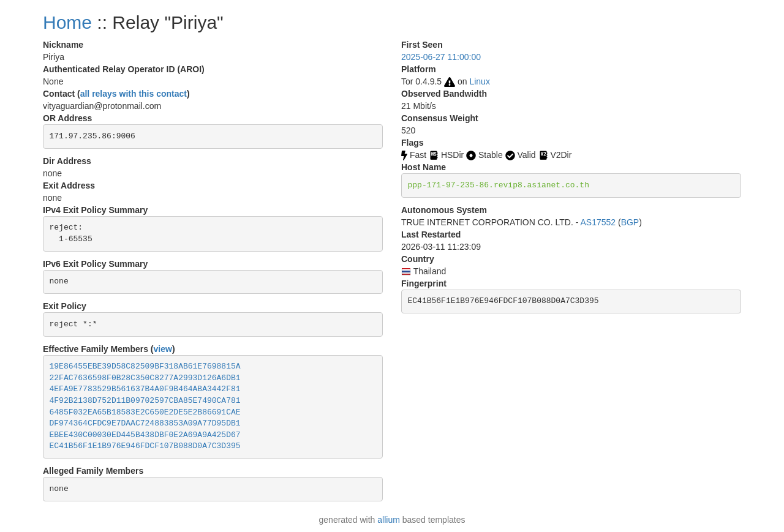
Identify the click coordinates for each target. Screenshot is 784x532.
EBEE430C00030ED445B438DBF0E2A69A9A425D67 (145, 435)
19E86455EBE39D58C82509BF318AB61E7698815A (145, 366)
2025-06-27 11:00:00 (441, 57)
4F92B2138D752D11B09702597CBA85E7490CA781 (145, 401)
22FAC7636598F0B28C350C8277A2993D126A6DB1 (145, 378)
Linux (479, 81)
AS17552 (598, 222)
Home (67, 22)
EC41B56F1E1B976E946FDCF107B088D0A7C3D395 (145, 446)
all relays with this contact (134, 94)
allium (389, 520)
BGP (630, 222)
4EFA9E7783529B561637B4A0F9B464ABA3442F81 (145, 389)
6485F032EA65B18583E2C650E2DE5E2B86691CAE (145, 412)
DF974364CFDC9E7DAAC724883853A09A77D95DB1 (145, 423)
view (163, 349)
